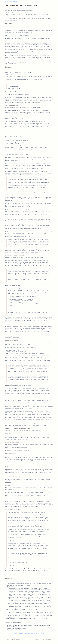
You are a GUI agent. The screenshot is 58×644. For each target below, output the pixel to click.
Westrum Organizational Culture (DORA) (17, 628)
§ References (34, 148)
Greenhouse (11, 179)
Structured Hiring (13, 506)
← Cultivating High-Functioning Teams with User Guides (24, 633)
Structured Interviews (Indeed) (14, 627)
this (28, 205)
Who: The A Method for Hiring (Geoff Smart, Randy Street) (21, 619)
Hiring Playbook (22, 62)
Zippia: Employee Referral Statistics (16, 584)
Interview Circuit (48, 503)
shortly (28, 344)
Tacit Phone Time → (41, 633)
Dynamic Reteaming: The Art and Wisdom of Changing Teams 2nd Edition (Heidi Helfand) (29, 625)
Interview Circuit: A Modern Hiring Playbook (18, 569)
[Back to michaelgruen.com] (36, 633)
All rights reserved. (48, 640)
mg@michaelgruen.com (18, 640)
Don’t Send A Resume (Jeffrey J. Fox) (16, 630)
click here (22, 149)
